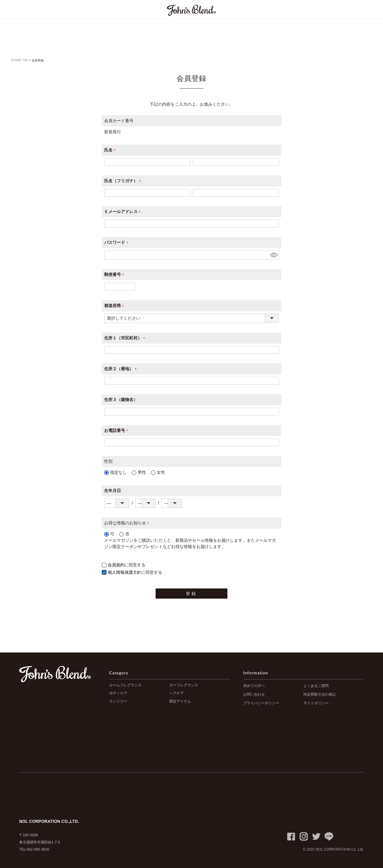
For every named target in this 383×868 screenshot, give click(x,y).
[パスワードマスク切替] (273, 255)
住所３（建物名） (121, 400)
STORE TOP (20, 60)
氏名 (111, 150)
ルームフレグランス (125, 685)
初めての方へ (254, 686)
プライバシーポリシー (261, 703)
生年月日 (113, 491)
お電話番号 (117, 430)
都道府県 (115, 306)
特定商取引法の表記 (320, 694)
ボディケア (118, 693)
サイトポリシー (316, 703)
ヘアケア (177, 693)
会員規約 (116, 565)
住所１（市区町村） (126, 338)
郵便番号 (115, 274)
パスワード (117, 242)
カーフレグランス (184, 685)
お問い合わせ (254, 694)
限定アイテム (180, 701)
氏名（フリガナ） (124, 181)
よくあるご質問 (316, 686)
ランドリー (118, 701)
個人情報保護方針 (124, 572)
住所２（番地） (121, 369)
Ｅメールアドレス (124, 212)
